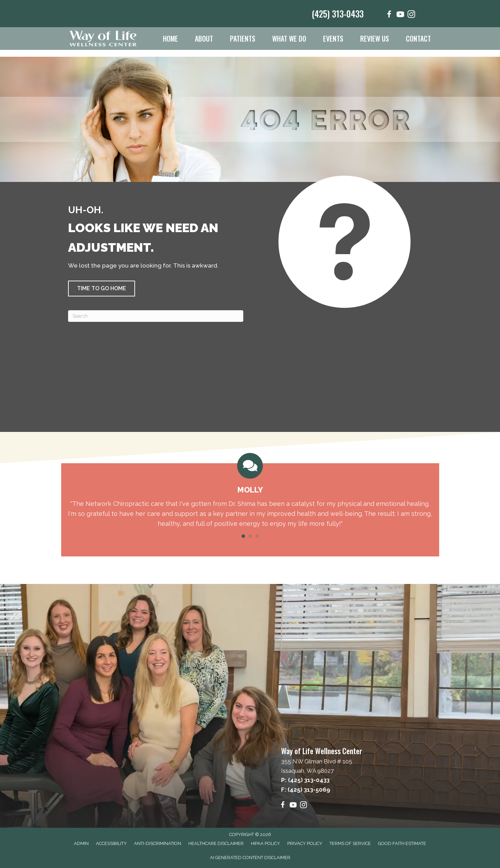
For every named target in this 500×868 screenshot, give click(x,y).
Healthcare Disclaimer (216, 843)
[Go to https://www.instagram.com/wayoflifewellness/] (411, 15)
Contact (418, 39)
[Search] (156, 316)
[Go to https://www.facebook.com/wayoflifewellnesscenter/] (389, 15)
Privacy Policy (305, 843)
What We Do (289, 39)
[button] (102, 289)
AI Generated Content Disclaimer (250, 858)
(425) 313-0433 (338, 14)
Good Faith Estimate (402, 843)
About (204, 39)
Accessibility (111, 843)
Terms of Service (350, 843)
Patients (243, 39)
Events (333, 39)
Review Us (375, 39)
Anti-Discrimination (158, 843)
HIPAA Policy (265, 843)
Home (170, 39)
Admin (81, 843)
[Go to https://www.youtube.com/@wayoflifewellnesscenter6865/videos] (400, 15)
